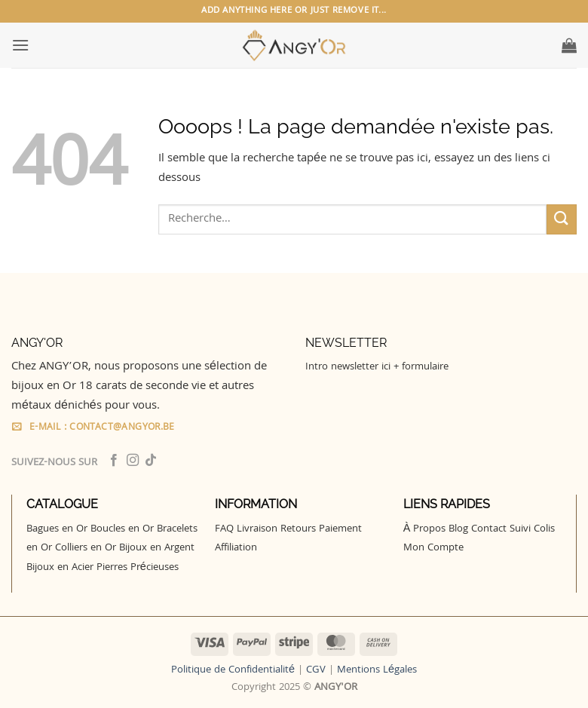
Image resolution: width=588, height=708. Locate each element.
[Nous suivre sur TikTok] (151, 461)
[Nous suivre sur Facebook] (114, 461)
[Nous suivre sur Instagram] (133, 461)
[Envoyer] (562, 219)
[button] (20, 45)
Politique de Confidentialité (233, 671)
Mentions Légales (377, 671)
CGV (316, 671)
